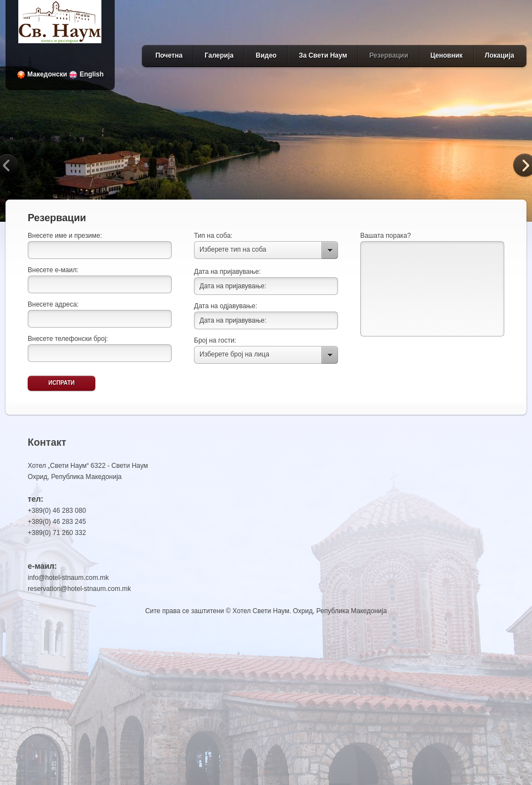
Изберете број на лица (234, 354)
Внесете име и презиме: (65, 236)
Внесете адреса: (53, 304)
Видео (266, 55)
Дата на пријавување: (227, 272)
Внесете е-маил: (53, 270)
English (86, 74)
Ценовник (447, 55)
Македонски (42, 74)
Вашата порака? (385, 236)
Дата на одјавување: (226, 306)
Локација (500, 55)
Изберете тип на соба (233, 249)
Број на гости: (215, 340)
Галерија (219, 55)
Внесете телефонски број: (68, 339)
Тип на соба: (213, 236)
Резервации (388, 55)
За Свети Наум (323, 55)
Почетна (169, 55)
